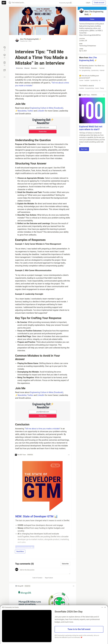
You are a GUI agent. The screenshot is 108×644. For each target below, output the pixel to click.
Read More (20, 552)
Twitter (30, 111)
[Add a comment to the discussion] (45, 571)
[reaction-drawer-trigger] (5, 48)
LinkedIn (41, 111)
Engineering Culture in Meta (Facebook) (47, 108)
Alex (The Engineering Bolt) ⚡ (31, 39)
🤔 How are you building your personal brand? (92, 78)
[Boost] (5, 70)
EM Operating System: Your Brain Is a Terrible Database (92, 68)
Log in (88, 3)
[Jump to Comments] (5, 56)
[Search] (10, 3)
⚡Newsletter (21, 111)
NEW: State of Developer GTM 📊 (36, 516)
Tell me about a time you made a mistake (42, 429)
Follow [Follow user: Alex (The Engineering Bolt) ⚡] (92, 19)
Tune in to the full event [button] (79, 629)
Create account (99, 3)
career (27, 68)
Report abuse (49, 578)
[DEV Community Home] (4, 3)
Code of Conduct (37, 578)
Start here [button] (84, 149)
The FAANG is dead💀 (92, 87)
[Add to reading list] (5, 64)
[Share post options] (5, 77)
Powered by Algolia (65, 3)
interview (19, 68)
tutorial (42, 68)
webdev (34, 68)
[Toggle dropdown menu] (69, 455)
